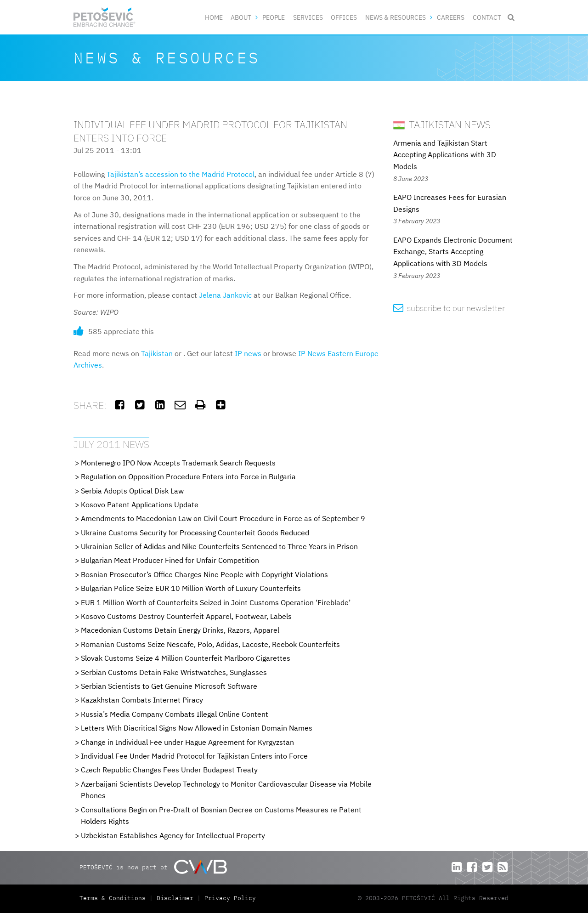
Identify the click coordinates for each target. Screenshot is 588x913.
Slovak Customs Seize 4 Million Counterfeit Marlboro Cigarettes (186, 658)
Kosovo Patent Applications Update (140, 505)
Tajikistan (157, 353)
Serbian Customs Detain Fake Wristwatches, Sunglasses (174, 672)
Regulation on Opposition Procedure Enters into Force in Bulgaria (188, 476)
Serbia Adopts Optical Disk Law (132, 491)
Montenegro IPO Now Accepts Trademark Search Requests (178, 463)
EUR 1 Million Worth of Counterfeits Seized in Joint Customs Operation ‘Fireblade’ (216, 602)
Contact (487, 17)
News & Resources (396, 17)
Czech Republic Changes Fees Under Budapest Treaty (169, 770)
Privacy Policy (230, 898)
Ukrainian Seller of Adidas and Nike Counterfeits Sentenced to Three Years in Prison (219, 546)
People (274, 17)
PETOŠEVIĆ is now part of (153, 867)
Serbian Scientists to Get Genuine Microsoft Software (169, 686)
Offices (344, 17)
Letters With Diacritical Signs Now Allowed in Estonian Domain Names (197, 728)
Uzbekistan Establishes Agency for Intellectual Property (173, 835)
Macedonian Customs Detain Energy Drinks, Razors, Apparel (180, 630)
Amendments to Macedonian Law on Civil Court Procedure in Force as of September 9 (223, 518)
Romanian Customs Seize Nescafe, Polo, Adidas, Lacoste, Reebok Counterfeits (210, 644)
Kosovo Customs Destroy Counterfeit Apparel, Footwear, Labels (186, 616)
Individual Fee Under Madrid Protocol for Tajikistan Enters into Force (194, 756)
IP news (248, 353)
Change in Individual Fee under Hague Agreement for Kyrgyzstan (187, 742)
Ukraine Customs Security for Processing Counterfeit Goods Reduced (195, 533)
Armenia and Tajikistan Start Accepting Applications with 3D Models (445, 155)
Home (214, 17)
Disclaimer (175, 898)
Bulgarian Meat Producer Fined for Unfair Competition (170, 560)
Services (308, 17)
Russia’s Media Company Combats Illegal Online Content (175, 714)
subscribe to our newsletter (449, 308)
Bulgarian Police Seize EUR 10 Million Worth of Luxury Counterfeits (191, 588)
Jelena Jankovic (225, 295)
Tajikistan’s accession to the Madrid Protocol (181, 174)
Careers (451, 17)
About (241, 17)
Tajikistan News (442, 124)
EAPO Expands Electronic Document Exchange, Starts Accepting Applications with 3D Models (453, 252)
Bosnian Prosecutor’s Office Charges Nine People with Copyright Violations (204, 574)
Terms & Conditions (114, 898)
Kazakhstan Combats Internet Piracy (142, 700)
